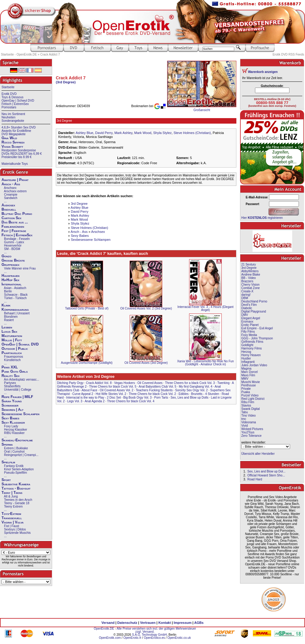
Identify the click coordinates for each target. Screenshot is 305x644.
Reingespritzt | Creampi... (21, 455)
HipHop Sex (10, 280)
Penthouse (249, 385)
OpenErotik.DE (104, 629)
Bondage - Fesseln (17, 239)
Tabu (245, 412)
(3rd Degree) (66, 82)
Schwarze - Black (16, 295)
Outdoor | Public (15, 349)
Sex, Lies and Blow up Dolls (189, 398)
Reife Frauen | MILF (17, 397)
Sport (6, 480)
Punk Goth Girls (15, 371)
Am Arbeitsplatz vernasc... (22, 380)
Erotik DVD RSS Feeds (288, 54)
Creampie (11, 195)
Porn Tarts (161, 398)
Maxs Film (248, 375)
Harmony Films (251, 348)
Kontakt (165, 623)
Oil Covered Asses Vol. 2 (117, 390)
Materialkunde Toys (15, 164)
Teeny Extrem (13, 507)
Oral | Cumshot (14, 452)
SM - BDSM (12, 249)
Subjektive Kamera (16, 484)
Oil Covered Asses (150, 383)
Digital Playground (254, 311)
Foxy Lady (11, 426)
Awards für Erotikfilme (16, 131)
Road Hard (255, 479)
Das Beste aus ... (15, 222)
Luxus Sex (9, 331)
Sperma (7, 444)
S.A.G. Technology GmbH (149, 635)
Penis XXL (10, 367)
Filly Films (248, 332)
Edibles (183, 394)
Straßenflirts (12, 386)
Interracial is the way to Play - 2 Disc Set (93, 398)
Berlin (8, 291)
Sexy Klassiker (13, 422)
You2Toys (248, 432)
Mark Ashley (123, 133)
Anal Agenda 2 (95, 401)
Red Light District (253, 399)
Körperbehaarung (15, 309)
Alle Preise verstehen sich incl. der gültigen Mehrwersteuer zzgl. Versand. (156, 630)
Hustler (246, 358)
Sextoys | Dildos (15, 529)
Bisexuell (9, 209)
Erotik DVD (9, 94)
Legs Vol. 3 (75, 401)
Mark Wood (143, 133)
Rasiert (9, 320)
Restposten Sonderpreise (19, 150)
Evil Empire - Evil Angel (257, 328)
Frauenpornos (13, 357)
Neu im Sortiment (13, 114)
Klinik (6, 305)
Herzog (246, 352)
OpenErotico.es (154, 638)
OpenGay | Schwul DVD (18, 101)
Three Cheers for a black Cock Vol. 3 (190, 383)
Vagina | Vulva (13, 522)
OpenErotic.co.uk (179, 638)
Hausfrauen (11, 276)
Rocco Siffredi (13, 142)
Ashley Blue (84, 133)
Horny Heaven (251, 355)
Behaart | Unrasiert (17, 313)
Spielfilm (8, 462)
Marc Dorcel (249, 372)
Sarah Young (12, 401)
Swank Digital (251, 409)
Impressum (183, 623)
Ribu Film (248, 402)
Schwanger (10, 405)
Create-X (247, 291)
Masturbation (12, 336)
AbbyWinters (250, 271)
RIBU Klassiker (14, 433)
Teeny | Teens (12, 493)
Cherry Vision (250, 285)
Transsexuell (12, 518)
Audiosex (8, 205)
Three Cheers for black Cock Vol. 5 (113, 387)
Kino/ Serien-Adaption (19, 469)
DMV (245, 315)
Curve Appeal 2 (83, 394)
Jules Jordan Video (254, 365)
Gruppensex (11, 265)
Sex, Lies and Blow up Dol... (266, 471)
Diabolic (247, 308)
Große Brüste (13, 260)
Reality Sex (11, 376)
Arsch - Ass (11, 184)
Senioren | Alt (13, 410)
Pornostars (9, 107)
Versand (108, 623)
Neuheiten (9, 117)
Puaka (246, 392)
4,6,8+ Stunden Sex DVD (19, 127)
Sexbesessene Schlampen (20, 414)
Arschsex (10, 188)
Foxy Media (249, 335)
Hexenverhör (13, 246)
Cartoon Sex (11, 218)
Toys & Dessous (13, 97)
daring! (246, 295)
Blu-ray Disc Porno (17, 214)
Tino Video (248, 416)
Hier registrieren (262, 218)
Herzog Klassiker (16, 430)
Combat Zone (251, 288)
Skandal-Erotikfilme (17, 440)
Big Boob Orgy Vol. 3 (137, 398)
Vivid (245, 426)
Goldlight (247, 345)
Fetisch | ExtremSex (15, 104)
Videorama (249, 422)
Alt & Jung (11, 496)
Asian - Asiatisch (15, 288)
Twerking (224, 383)
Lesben (7, 327)
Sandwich (11, 198)
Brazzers (247, 281)
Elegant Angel (251, 318)
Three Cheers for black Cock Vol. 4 (131, 401)
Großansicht (202, 110)
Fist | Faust (11, 526)
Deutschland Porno (254, 301)
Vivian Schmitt (12, 147)
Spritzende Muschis (17, 533)
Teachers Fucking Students (154, 390)
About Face (90, 390)
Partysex (10, 383)
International (12, 284)
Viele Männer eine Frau (20, 268)
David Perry (104, 133)
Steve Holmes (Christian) (192, 133)
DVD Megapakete (14, 134)
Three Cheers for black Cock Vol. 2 (152, 394)
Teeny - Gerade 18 (17, 503)
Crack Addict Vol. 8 (99, 383)
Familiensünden (13, 226)
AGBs (199, 623)
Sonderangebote (13, 121)
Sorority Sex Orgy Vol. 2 (191, 390)
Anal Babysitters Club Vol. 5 (158, 387)
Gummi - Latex (14, 242)
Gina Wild (9, 138)
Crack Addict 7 (50, 54)
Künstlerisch (12, 360)
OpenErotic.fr (132, 638)
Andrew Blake (251, 275)
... (5, 201)
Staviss (246, 405)
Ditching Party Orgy (70, 383)
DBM (245, 298)
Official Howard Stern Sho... (266, 475)
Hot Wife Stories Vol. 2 (111, 394)
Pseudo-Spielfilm (15, 473)
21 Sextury (249, 264)
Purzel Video (250, 395)
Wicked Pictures (252, 429)
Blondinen (11, 317)
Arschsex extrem (15, 191)
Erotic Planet (250, 325)
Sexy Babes (10, 418)
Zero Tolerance (251, 436)
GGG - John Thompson (257, 338)
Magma (246, 369)
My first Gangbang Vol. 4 (196, 387)
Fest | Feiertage (14, 231)
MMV (245, 379)
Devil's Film (249, 305)
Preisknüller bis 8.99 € (16, 157)
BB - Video (249, 278)
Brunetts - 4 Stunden (205, 394)
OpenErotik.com (110, 638)
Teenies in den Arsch (18, 500)
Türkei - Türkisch (15, 298)
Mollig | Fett (12, 340)
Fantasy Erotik (14, 466)
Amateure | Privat (15, 180)
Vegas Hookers (124, 383)
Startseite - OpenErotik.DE (19, 54)
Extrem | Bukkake (16, 448)
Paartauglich (12, 353)
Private (246, 389)
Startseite (8, 87)
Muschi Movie (251, 382)
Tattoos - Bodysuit (16, 488)
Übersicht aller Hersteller (258, 454)
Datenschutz (127, 623)
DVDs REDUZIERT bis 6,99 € (22, 154)
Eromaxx (247, 322)
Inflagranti (248, 362)
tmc (244, 419)
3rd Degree (79, 204)
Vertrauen (148, 623)
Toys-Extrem (11, 514)
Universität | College (18, 390)
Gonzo (6, 256)
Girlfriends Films (252, 342)
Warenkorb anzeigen (263, 72)
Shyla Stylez (162, 133)
